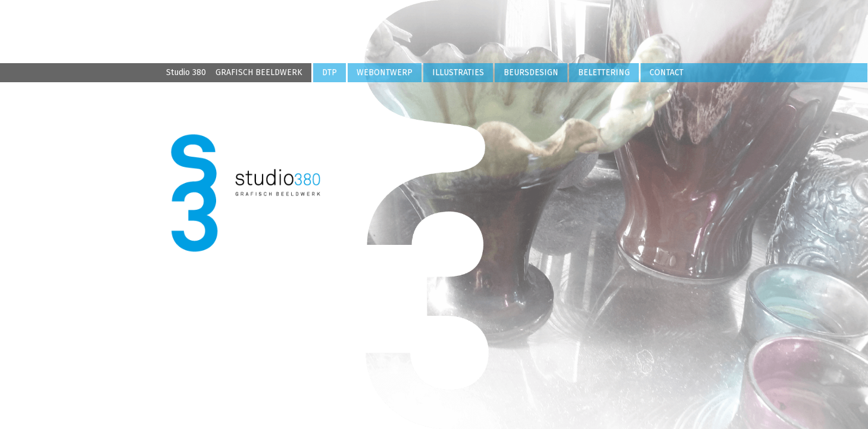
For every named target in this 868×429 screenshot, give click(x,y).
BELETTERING (604, 72)
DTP (330, 72)
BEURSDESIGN (531, 72)
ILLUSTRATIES (458, 72)
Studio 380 (234, 72)
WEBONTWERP (385, 72)
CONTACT (666, 72)
